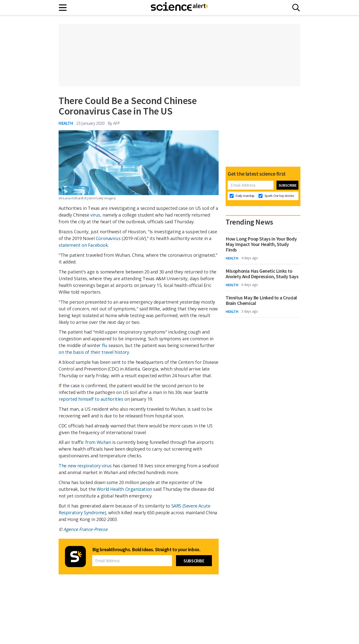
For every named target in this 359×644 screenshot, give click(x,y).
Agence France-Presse (85, 529)
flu (105, 345)
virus (95, 215)
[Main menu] (63, 8)
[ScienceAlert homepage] (179, 7)
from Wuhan (99, 442)
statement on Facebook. (84, 245)
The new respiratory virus (85, 466)
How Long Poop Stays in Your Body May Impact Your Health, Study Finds (261, 244)
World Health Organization (124, 489)
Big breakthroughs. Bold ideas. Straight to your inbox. (146, 549)
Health (66, 123)
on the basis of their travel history (94, 352)
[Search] (296, 8)
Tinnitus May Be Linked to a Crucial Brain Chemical (261, 300)
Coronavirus (108, 238)
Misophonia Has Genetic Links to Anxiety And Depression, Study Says (262, 274)
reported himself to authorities (91, 399)
